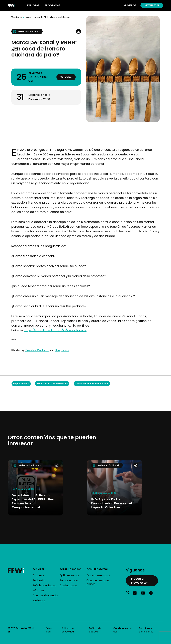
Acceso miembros (99, 575)
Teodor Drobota (37, 350)
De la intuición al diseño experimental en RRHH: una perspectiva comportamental (33, 501)
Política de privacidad (68, 630)
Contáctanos (68, 585)
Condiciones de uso (122, 630)
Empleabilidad (21, 384)
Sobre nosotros (71, 569)
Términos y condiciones (146, 630)
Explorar (39, 569)
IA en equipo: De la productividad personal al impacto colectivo (111, 503)
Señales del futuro (44, 585)
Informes (38, 590)
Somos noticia (69, 580)
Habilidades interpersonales (52, 384)
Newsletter (152, 5)
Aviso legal (49, 630)
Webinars (16, 17)
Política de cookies (95, 630)
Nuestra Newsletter (140, 581)
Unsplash (62, 350)
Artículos (38, 575)
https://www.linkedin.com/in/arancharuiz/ (55, 330)
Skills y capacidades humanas (92, 384)
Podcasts (39, 580)
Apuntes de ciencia (45, 595)
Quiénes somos (70, 575)
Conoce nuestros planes (98, 582)
